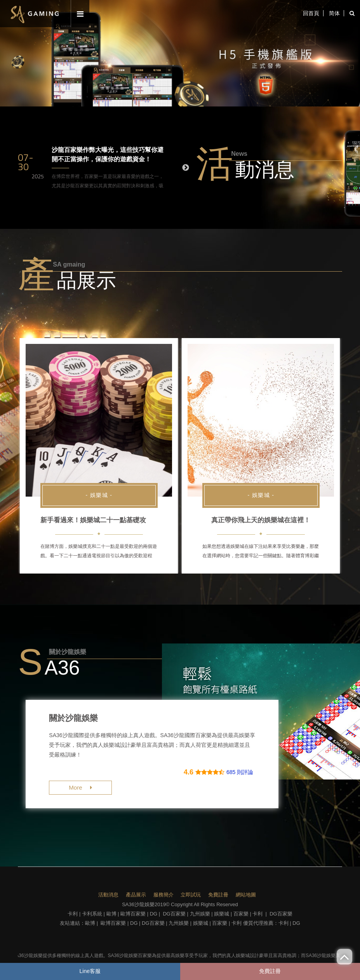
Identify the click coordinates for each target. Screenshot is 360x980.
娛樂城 (222, 914)
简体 (334, 13)
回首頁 (311, 13)
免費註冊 (218, 895)
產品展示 (136, 895)
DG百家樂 (174, 914)
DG (154, 914)
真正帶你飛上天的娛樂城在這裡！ (261, 520)
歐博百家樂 (133, 914)
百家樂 (241, 914)
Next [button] (186, 168)
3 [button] (192, 99)
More (80, 787)
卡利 (73, 914)
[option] (180, 53)
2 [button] (180, 99)
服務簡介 (163, 895)
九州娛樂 (200, 914)
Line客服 (90, 971)
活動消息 (108, 895)
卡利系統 (92, 914)
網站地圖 (246, 895)
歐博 (111, 914)
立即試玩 (191, 895)
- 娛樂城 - (99, 495)
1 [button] (169, 99)
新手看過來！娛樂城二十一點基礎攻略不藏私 (106, 520)
